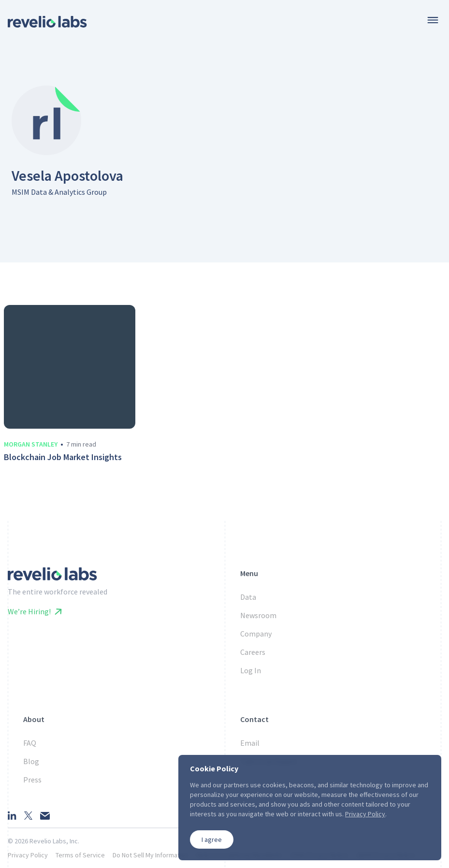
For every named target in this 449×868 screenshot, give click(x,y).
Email (250, 743)
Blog (31, 761)
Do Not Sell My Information (151, 855)
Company (256, 634)
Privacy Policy (28, 855)
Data (248, 597)
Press (32, 780)
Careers (253, 652)
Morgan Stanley (31, 444)
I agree (212, 839)
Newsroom (258, 615)
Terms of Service (80, 855)
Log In (251, 670)
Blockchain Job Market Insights (63, 457)
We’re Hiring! (35, 611)
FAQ (30, 743)
